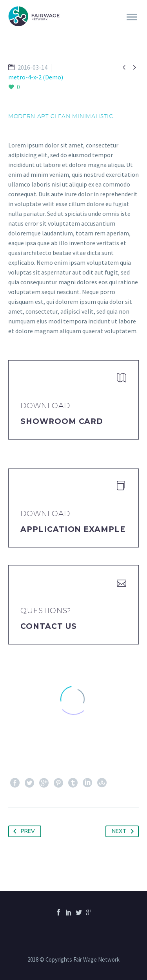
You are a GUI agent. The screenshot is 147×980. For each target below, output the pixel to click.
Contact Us (49, 626)
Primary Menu (132, 17)
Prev (23, 831)
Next (124, 831)
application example (73, 529)
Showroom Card (62, 421)
